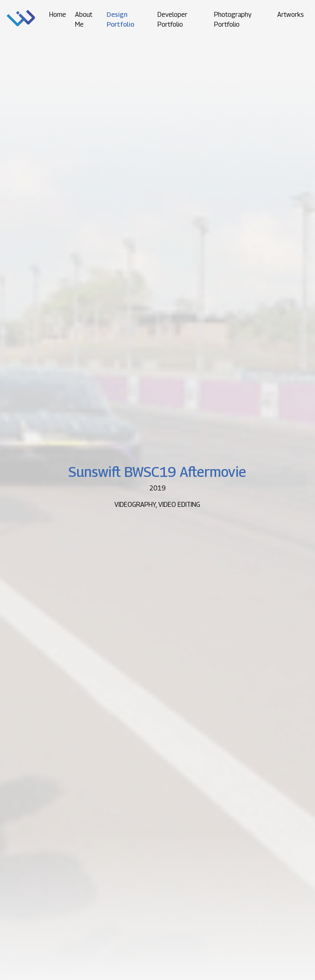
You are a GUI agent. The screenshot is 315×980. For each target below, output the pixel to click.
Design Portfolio (120, 19)
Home (58, 15)
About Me (84, 19)
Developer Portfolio (172, 19)
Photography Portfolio (233, 19)
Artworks (291, 15)
